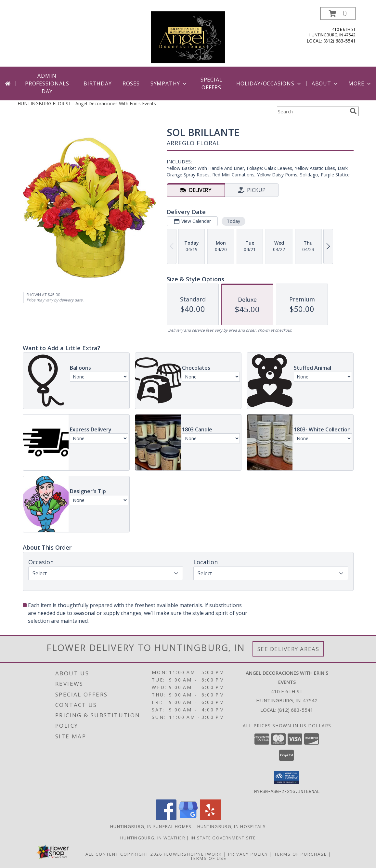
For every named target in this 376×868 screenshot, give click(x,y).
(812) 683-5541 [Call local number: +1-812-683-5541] (339, 41)
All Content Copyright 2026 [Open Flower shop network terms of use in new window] (124, 854)
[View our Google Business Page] (188, 818)
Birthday (97, 83)
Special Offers (212, 83)
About (325, 83)
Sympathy (169, 83)
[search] (353, 111)
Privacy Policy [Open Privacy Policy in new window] (248, 854)
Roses (131, 83)
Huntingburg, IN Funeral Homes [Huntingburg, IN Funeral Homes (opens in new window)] (151, 826)
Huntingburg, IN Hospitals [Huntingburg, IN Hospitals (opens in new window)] (232, 826)
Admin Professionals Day (47, 83)
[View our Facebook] (166, 818)
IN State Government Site (223, 837)
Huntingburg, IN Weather (153, 837)
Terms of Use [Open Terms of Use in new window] (208, 858)
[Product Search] (312, 111)
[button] (338, 13)
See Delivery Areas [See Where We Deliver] (288, 649)
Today (233, 221)
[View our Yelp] (210, 818)
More (360, 83)
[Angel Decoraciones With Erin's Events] (188, 37)
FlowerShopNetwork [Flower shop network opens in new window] (193, 854)
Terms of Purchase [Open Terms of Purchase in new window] (301, 854)
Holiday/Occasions (269, 83)
